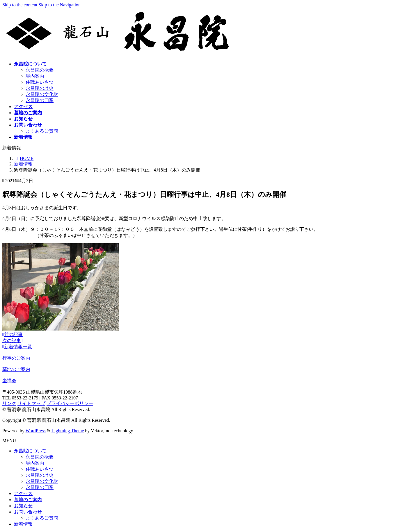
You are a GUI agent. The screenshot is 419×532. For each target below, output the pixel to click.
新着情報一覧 (17, 347)
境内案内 (35, 76)
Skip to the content (20, 5)
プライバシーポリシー (70, 403)
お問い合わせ (28, 512)
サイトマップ (31, 403)
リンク (9, 403)
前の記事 (13, 334)
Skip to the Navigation (59, 5)
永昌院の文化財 (42, 94)
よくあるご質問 (42, 131)
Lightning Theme (68, 431)
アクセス (23, 493)
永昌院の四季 (40, 100)
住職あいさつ (40, 82)
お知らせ (23, 506)
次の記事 (13, 341)
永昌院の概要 (40, 70)
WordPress (36, 431)
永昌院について (30, 451)
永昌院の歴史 (40, 88)
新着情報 (23, 524)
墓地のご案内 (28, 500)
